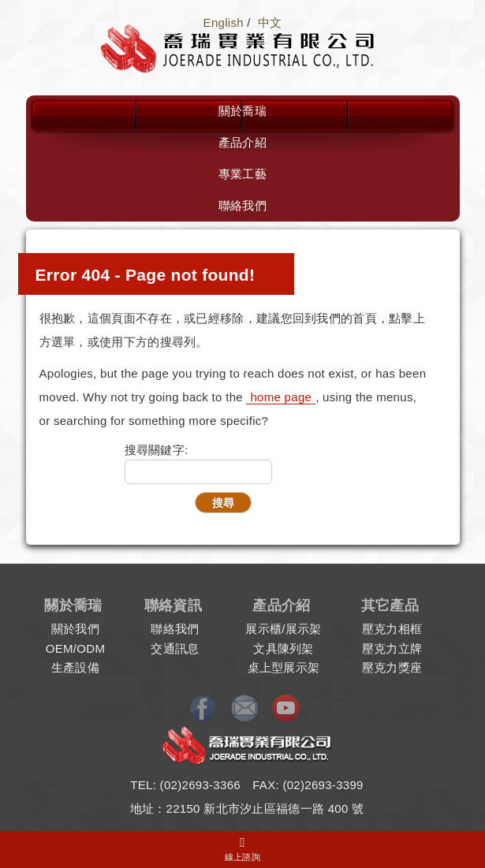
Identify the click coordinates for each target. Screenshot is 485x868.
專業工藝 (242, 174)
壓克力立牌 (392, 648)
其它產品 (390, 605)
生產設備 (75, 667)
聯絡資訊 (173, 605)
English (224, 22)
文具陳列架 (284, 648)
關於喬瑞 (242, 111)
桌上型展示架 (284, 667)
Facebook (206, 709)
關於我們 (75, 629)
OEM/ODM (75, 648)
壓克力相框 (392, 629)
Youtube (285, 709)
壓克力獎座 (392, 667)
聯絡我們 (242, 205)
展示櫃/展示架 (283, 629)
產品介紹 (242, 142)
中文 (270, 22)
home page (281, 397)
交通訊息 (175, 648)
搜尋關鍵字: (157, 450)
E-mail (246, 709)
